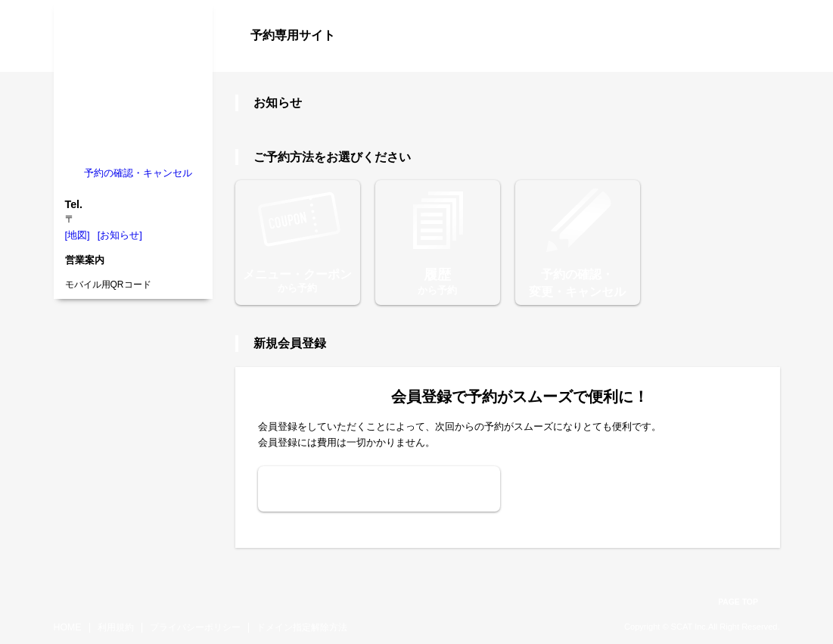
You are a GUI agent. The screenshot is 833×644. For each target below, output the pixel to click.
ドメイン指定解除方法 (302, 627)
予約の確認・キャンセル (138, 173)
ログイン (750, 62)
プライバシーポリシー (195, 627)
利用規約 (116, 627)
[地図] (78, 235)
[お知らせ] (120, 235)
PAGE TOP (738, 602)
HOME (68, 627)
